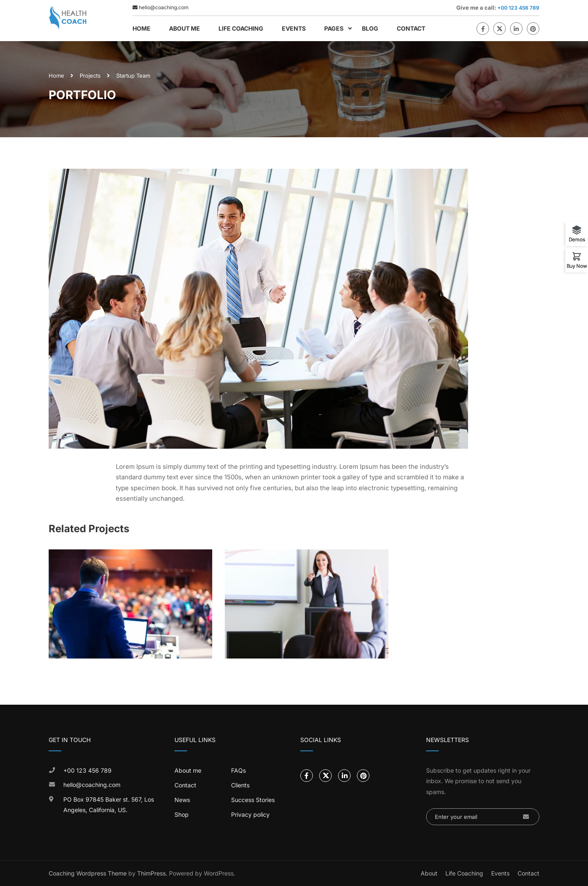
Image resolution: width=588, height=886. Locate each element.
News (182, 800)
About (429, 873)
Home (142, 28)
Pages (334, 28)
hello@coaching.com (92, 785)
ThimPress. (152, 873)
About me (188, 770)
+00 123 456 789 (518, 8)
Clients (240, 785)
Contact (411, 28)
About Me (185, 28)
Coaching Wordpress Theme (88, 873)
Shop (182, 814)
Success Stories (253, 800)
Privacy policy (250, 814)
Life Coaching (241, 28)
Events (294, 28)
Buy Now (577, 266)
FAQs (238, 770)
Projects (90, 76)
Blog (370, 28)
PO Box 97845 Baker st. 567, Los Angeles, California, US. (109, 805)
